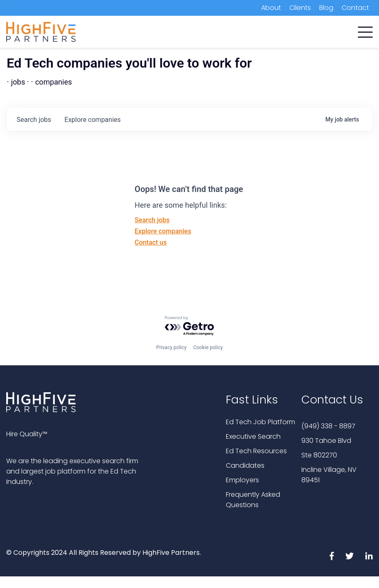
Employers (242, 480)
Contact (355, 8)
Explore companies (163, 231)
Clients (300, 8)
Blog (326, 8)
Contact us (150, 242)
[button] (365, 30)
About (271, 8)
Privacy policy (171, 347)
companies (92, 120)
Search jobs (152, 220)
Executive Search (253, 436)
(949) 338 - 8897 (328, 426)
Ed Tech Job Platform (260, 422)
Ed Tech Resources (256, 451)
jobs (34, 120)
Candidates (245, 465)
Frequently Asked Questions (253, 500)
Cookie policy (208, 347)
